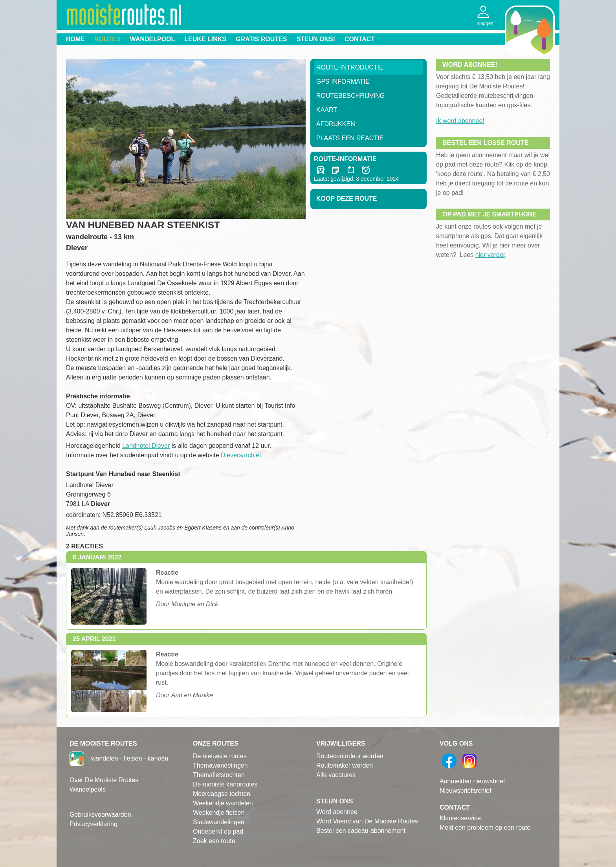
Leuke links (205, 39)
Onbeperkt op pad (218, 831)
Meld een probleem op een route (485, 828)
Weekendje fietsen (219, 813)
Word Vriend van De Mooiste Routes (367, 821)
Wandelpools (88, 789)
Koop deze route (346, 199)
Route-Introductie (350, 67)
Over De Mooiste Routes (104, 780)
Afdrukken (336, 124)
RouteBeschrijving (350, 96)
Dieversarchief (241, 455)
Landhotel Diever (146, 446)
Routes (107, 39)
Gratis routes (261, 39)
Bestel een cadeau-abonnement (361, 831)
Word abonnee (337, 812)
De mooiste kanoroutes (225, 784)
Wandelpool (153, 39)
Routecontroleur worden (350, 756)
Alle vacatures (336, 775)
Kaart (327, 110)
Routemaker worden (345, 765)
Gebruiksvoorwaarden (100, 815)
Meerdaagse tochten (222, 794)
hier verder (490, 255)
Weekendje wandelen (223, 803)
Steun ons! (316, 39)
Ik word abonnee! (460, 121)
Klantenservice (460, 818)
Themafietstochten (219, 775)
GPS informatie (343, 82)
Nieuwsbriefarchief (466, 791)
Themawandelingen (220, 765)
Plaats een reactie (350, 138)
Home (75, 39)
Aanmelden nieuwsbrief (472, 781)
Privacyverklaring (93, 824)
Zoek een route (214, 841)
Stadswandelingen (219, 822)
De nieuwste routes (220, 756)
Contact (360, 39)
